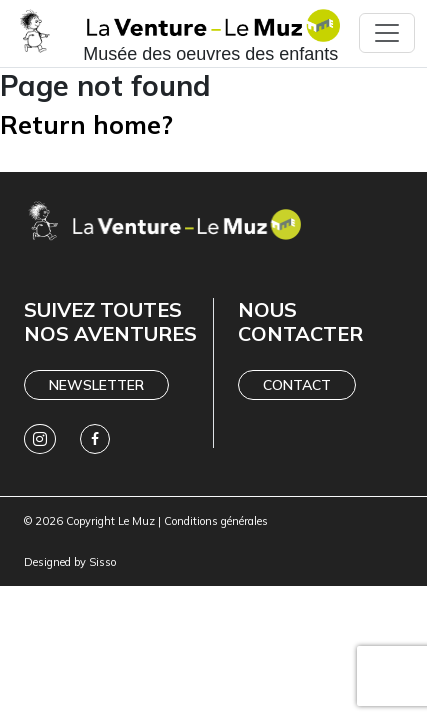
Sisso (102, 562)
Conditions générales (216, 521)
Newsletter (96, 385)
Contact (297, 385)
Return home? (86, 124)
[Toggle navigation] (387, 33)
